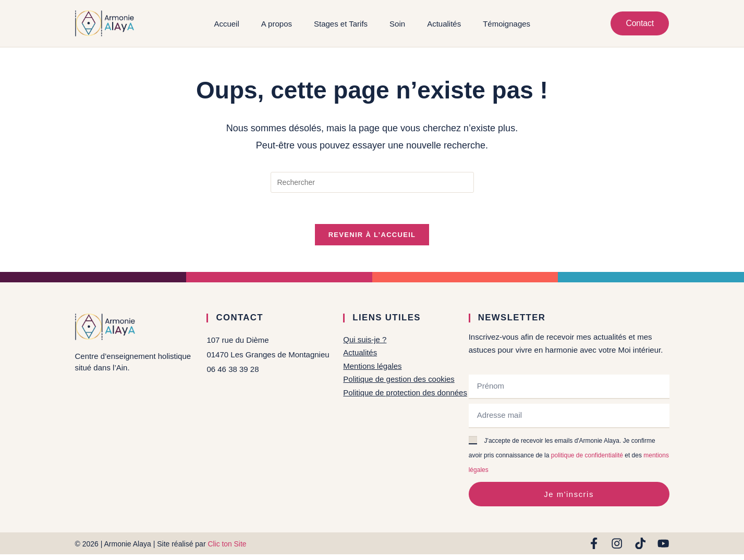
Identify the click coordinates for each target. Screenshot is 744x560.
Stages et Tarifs (340, 24)
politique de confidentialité (587, 456)
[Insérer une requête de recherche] (372, 182)
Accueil (226, 24)
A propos (276, 24)
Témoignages (507, 24)
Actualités (444, 24)
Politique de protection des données (405, 392)
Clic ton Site (227, 544)
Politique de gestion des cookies (399, 379)
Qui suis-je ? (365, 340)
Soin (397, 24)
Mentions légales (373, 366)
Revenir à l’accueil (372, 235)
